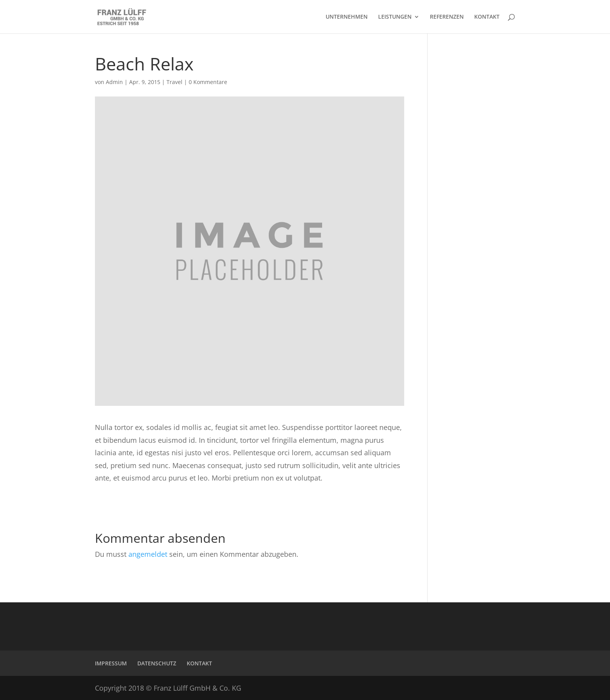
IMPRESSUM (111, 663)
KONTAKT (487, 17)
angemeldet (148, 554)
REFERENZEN (447, 17)
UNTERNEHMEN (347, 17)
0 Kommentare (208, 82)
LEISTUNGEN (395, 17)
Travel (174, 82)
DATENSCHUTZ (157, 663)
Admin (114, 82)
